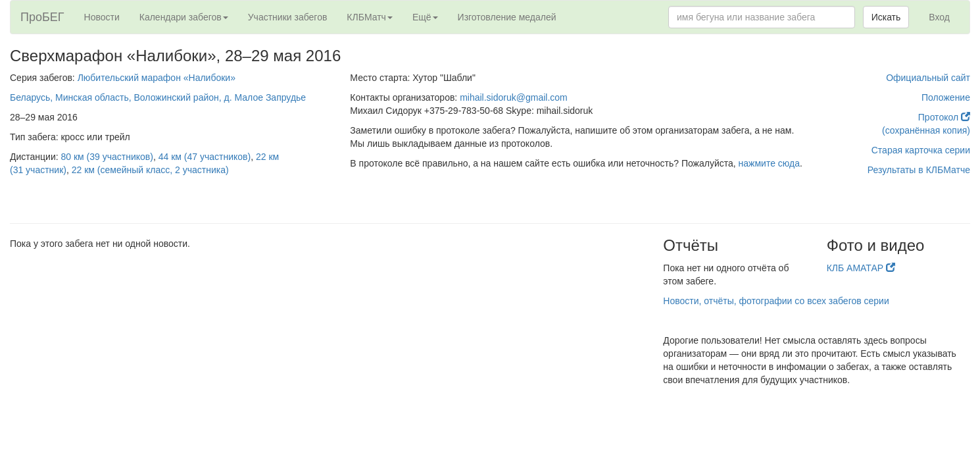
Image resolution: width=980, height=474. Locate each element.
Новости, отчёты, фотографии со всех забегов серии (776, 301)
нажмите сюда (769, 163)
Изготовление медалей (507, 17)
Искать (886, 17)
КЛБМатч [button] (370, 17)
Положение (946, 97)
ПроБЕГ (42, 17)
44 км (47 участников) (205, 157)
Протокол (944, 117)
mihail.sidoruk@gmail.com (514, 97)
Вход (939, 17)
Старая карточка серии (921, 150)
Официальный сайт (928, 78)
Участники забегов (288, 17)
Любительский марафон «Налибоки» (157, 78)
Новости (102, 17)
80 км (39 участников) (107, 157)
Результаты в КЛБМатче (919, 170)
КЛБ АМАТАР (861, 268)
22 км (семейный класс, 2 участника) (150, 170)
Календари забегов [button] (184, 17)
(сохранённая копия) (926, 130)
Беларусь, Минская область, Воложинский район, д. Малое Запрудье (158, 97)
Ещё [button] (425, 17)
